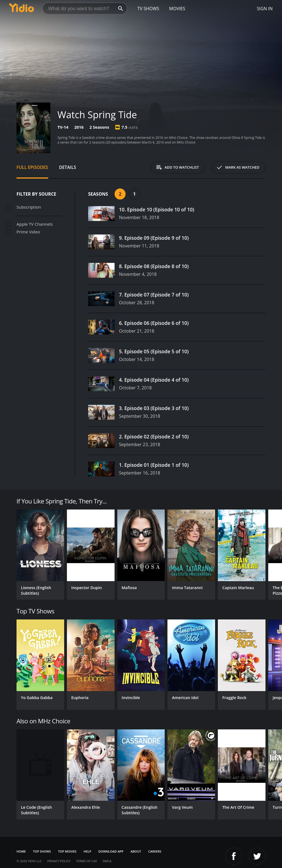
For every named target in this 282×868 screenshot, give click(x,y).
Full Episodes (32, 167)
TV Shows (148, 9)
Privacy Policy (59, 861)
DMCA (107, 861)
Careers (155, 851)
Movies (177, 9)
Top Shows (42, 851)
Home (21, 851)
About (136, 851)
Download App (111, 851)
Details (68, 167)
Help (88, 851)
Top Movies (67, 851)
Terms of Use (86, 861)
